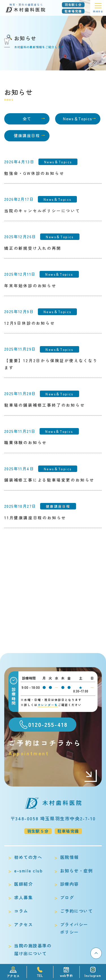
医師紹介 (23, 884)
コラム (21, 911)
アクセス (23, 924)
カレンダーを (48, 705)
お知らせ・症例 (77, 871)
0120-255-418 (48, 724)
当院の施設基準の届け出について (33, 949)
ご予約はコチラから (53, 748)
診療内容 (70, 884)
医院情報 (70, 857)
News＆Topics (78, 119)
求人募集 (23, 897)
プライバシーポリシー (74, 928)
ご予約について (77, 911)
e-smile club (28, 871)
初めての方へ (28, 857)
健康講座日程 (27, 135)
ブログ (67, 897)
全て (27, 119)
